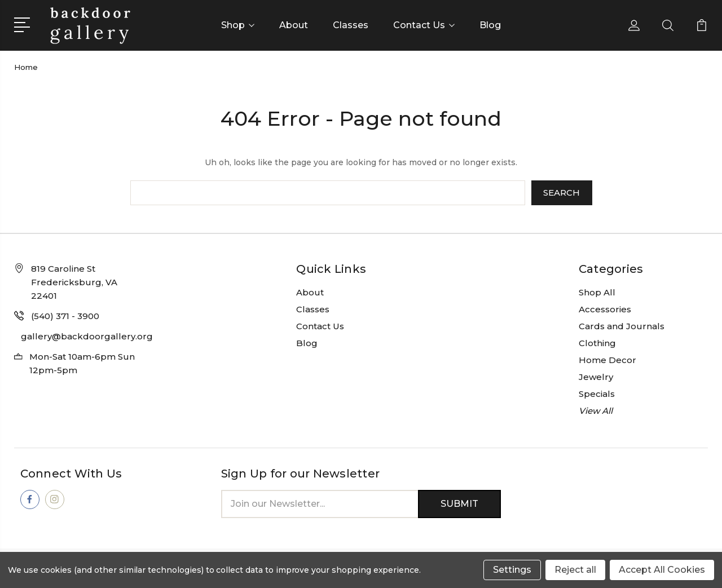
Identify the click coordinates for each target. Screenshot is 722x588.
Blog (490, 25)
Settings (512, 570)
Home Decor (607, 360)
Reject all (575, 570)
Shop (238, 25)
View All (596, 411)
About (294, 25)
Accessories (605, 309)
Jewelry (596, 377)
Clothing (597, 343)
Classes (351, 25)
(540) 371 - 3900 (65, 316)
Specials (597, 394)
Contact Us (424, 25)
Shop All (597, 292)
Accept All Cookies (662, 570)
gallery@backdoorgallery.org (87, 336)
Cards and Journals (622, 326)
